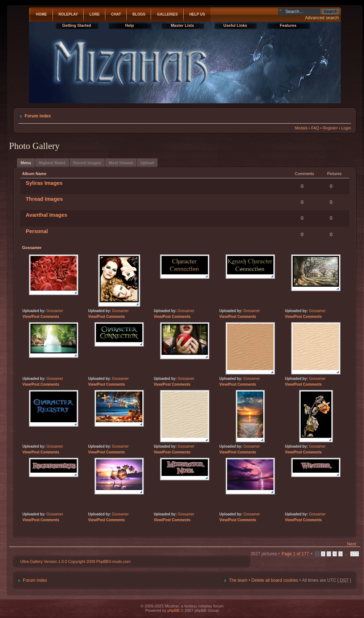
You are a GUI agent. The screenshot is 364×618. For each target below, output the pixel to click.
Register (330, 128)
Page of (295, 554)
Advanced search (322, 18)
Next (352, 544)
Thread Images (44, 199)
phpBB (173, 610)
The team (238, 580)
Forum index (38, 116)
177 (355, 554)
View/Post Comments (41, 317)
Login (346, 128)
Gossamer (55, 311)
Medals (301, 128)
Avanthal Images (47, 215)
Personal (37, 231)
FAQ (315, 128)
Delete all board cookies (275, 580)
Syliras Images (44, 183)
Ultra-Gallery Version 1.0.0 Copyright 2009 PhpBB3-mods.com (75, 561)
